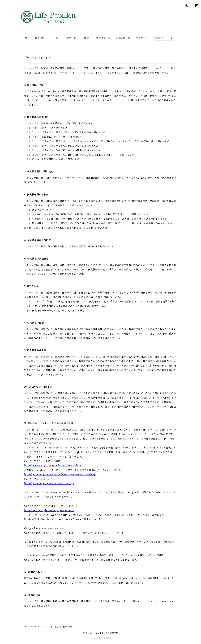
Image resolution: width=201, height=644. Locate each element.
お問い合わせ (123, 38)
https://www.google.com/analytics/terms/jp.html (53, 466)
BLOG (57, 38)
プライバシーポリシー (33, 627)
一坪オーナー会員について (96, 38)
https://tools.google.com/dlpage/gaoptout (49, 510)
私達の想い (41, 38)
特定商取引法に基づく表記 (61, 627)
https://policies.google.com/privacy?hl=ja (49, 484)
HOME (25, 38)
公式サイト (142, 38)
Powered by (100, 638)
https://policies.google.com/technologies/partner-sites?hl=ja (60, 475)
